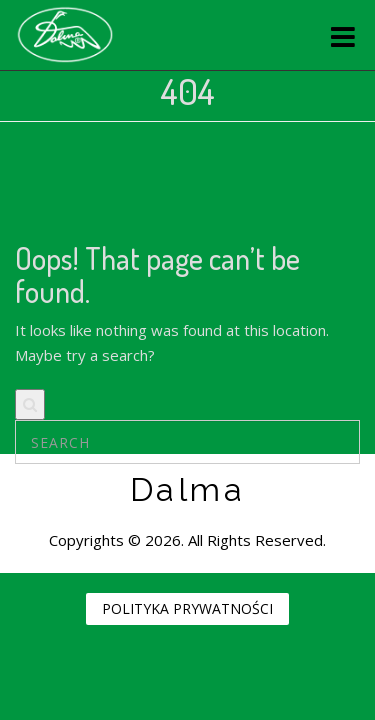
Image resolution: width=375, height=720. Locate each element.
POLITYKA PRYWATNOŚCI (187, 608)
